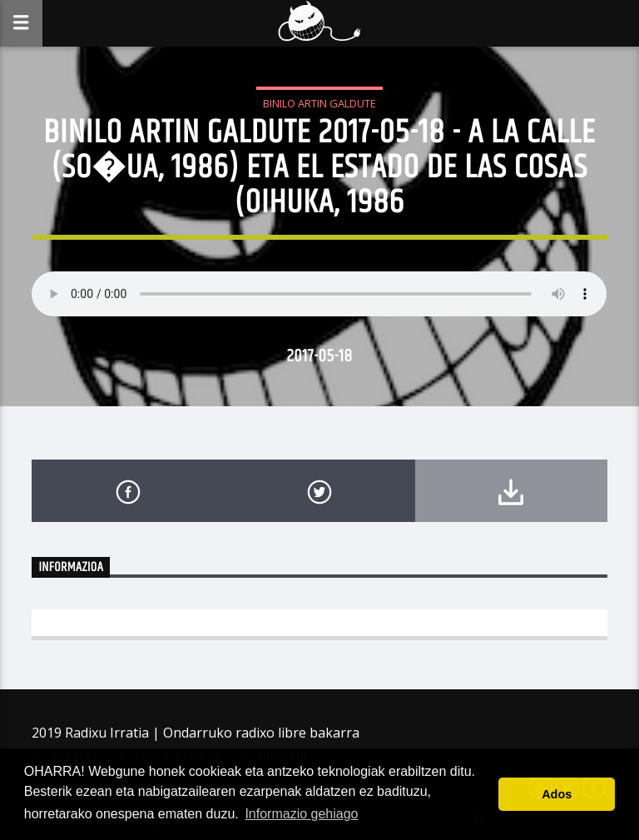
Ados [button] (557, 794)
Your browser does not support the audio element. (319, 294)
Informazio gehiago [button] (301, 814)
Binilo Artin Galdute (319, 103)
